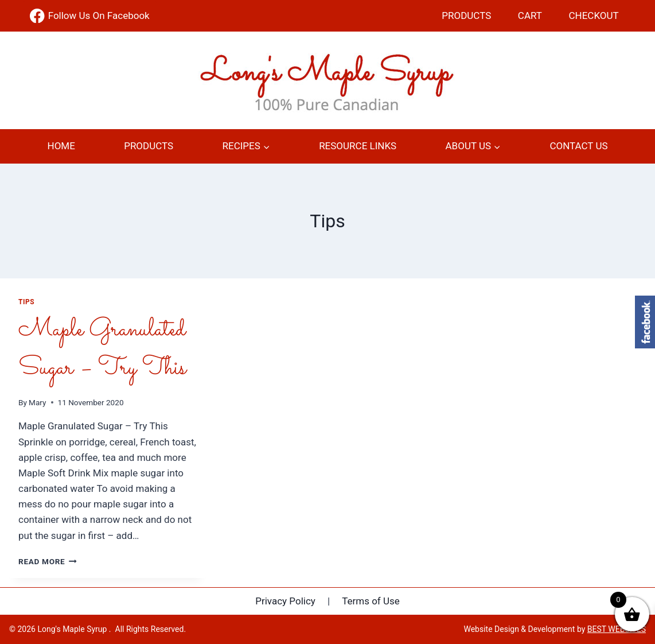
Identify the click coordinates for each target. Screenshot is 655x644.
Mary (37, 402)
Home (61, 146)
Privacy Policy (285, 601)
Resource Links (358, 146)
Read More (48, 561)
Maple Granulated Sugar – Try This (102, 350)
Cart (530, 15)
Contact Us (578, 146)
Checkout (594, 15)
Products (466, 15)
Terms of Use (371, 601)
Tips (26, 302)
